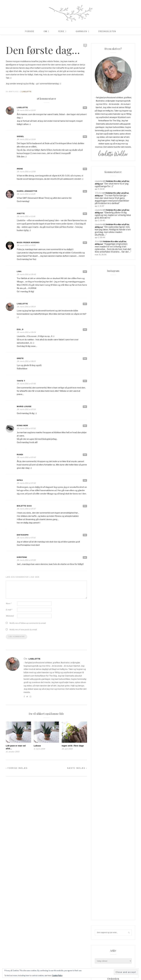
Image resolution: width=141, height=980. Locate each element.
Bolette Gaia (24, 506)
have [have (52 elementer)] (126, 733)
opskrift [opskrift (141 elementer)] (100, 756)
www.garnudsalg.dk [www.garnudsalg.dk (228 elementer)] (120, 792)
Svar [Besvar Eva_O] (85, 329)
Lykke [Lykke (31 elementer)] (111, 752)
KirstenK (22, 557)
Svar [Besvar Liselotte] (85, 108)
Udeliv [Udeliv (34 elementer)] (111, 788)
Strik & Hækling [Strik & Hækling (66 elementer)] (103, 774)
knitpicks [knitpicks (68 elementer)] (100, 747)
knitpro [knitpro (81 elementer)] (111, 747)
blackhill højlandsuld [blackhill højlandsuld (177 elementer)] (107, 720)
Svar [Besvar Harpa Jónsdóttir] (85, 191)
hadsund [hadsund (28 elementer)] (117, 733)
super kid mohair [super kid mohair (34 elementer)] (104, 779)
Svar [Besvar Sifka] (85, 480)
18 (85, 45)
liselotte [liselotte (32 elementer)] (122, 747)
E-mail (9, 610)
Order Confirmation (103, 678)
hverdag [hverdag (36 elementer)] (110, 738)
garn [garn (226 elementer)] (110, 729)
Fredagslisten (107, 31)
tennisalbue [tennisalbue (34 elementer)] (102, 783)
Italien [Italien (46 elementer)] (116, 743)
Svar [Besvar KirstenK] (85, 557)
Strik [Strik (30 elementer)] (98, 770)
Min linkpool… (101, 674)
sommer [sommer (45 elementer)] (106, 761)
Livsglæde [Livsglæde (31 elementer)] (101, 752)
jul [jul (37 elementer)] (124, 743)
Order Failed (100, 682)
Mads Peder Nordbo (28, 242)
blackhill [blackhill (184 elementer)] (111, 715)
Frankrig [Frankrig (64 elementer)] (100, 729)
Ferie (61, 31)
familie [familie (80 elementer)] (99, 724)
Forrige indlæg (17, 768)
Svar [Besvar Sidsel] (85, 137)
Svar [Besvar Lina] (85, 272)
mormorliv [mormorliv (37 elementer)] (122, 752)
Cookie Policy (57, 976)
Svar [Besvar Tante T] (85, 381)
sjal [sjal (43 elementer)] (98, 761)
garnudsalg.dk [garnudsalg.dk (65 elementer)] (103, 733)
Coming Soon (100, 666)
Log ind (98, 935)
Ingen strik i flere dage (73, 746)
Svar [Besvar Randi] (85, 455)
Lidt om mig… (100, 670)
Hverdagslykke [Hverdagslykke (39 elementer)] (103, 743)
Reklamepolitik (101, 690)
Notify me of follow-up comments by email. (28, 623)
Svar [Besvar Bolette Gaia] (85, 506)
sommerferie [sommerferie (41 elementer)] (119, 761)
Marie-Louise (24, 406)
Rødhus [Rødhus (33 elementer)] (124, 756)
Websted (10, 616)
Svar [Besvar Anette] (85, 214)
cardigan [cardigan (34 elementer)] (125, 720)
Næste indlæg (77, 768)
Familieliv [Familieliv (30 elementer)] (110, 724)
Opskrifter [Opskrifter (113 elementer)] (112, 756)
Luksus (37, 746)
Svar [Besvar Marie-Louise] (85, 407)
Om (45, 31)
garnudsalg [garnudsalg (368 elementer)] (121, 729)
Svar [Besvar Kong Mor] (85, 426)
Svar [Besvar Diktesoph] (85, 535)
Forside (30, 31)
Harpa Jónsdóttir (27, 191)
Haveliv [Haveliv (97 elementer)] (99, 738)
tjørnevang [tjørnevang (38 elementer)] (116, 783)
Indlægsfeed (100, 939)
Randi (20, 454)
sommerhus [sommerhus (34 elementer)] (101, 765)
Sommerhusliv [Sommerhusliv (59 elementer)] (116, 765)
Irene (20, 169)
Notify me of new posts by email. (23, 630)
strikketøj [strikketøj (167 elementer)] (118, 774)
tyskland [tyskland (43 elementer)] (100, 788)
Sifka (20, 480)
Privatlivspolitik (101, 686)
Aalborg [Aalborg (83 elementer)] (100, 715)
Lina (19, 271)
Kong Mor (22, 426)
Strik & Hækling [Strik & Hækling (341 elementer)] (111, 770)
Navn (9, 603)
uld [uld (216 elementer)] (119, 788)
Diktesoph (23, 535)
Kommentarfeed (102, 943)
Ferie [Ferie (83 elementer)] (120, 724)
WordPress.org (101, 947)
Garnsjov (82, 31)
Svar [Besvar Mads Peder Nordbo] (85, 243)
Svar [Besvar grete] (85, 358)
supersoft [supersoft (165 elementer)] (119, 779)
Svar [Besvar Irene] (85, 169)
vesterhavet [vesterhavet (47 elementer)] (102, 792)
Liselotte (27, 92)
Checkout (99, 662)
